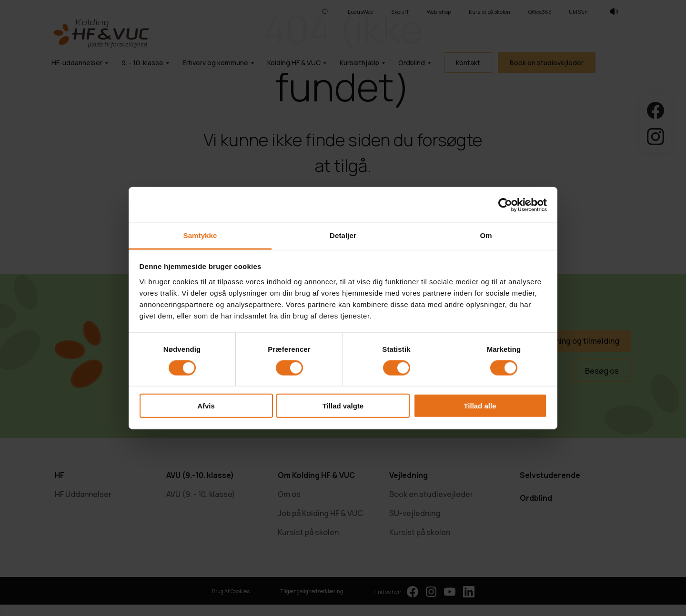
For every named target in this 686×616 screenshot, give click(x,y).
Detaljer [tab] (343, 235)
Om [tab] (486, 235)
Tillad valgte (343, 406)
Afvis (206, 406)
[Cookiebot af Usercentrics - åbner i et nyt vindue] (505, 205)
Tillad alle (480, 406)
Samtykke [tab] (200, 235)
